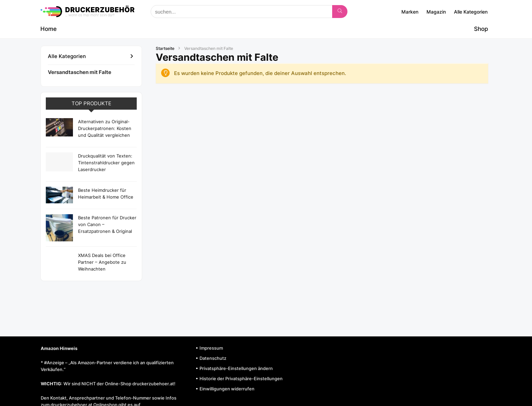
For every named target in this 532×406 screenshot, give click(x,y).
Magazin (436, 12)
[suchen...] (340, 12)
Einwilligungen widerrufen (227, 389)
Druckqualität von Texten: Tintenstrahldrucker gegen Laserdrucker (106, 163)
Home (49, 29)
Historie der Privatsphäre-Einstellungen (241, 379)
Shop (481, 29)
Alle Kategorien (471, 12)
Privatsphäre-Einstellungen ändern (236, 368)
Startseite (165, 48)
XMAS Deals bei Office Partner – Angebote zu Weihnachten (102, 262)
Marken (410, 12)
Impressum (211, 348)
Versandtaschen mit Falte (80, 72)
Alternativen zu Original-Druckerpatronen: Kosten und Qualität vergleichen (105, 128)
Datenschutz (213, 358)
